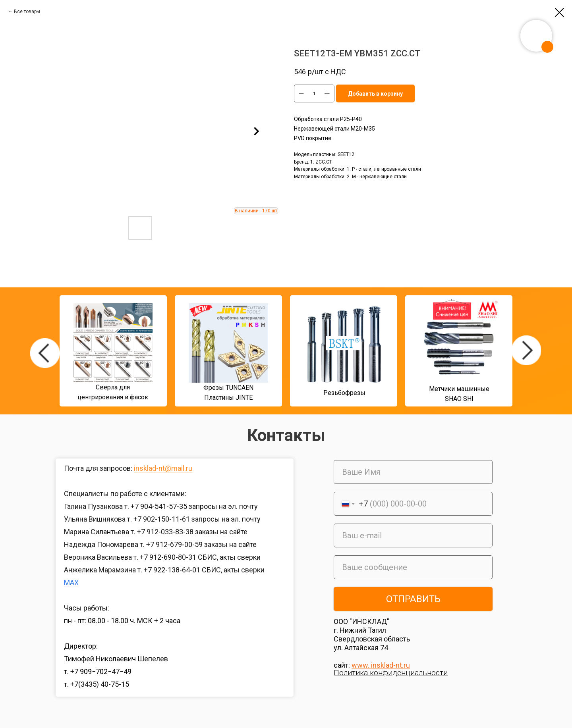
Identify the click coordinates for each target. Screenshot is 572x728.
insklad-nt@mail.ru (163, 468)
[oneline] (413, 567)
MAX (71, 583)
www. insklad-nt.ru (381, 665)
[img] (45, 353)
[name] (413, 472)
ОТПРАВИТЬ (413, 599)
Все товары (27, 12)
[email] (413, 535)
